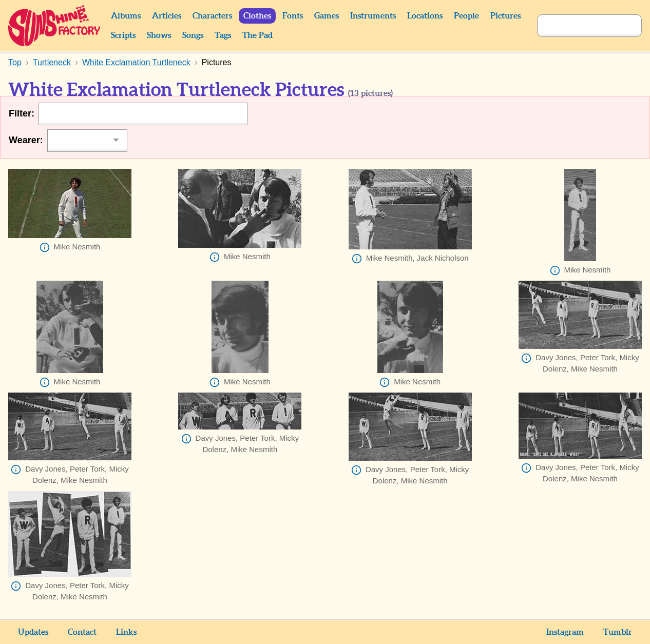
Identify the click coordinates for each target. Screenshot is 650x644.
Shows (159, 35)
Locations (425, 16)
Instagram (565, 632)
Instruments (373, 16)
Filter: (22, 113)
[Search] (578, 26)
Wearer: (26, 140)
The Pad (257, 35)
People (466, 16)
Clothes (257, 16)
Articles (167, 16)
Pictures (505, 16)
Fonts (293, 16)
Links (126, 632)
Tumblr (618, 632)
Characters (212, 16)
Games (327, 16)
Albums (126, 16)
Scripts (123, 35)
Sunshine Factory (55, 26)
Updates (33, 632)
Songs (193, 35)
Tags (223, 35)
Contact (82, 632)
